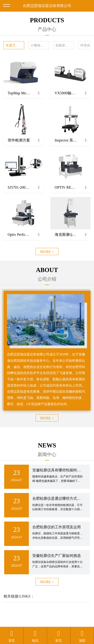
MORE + (47, 252)
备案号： (76, 609)
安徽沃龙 (56, 620)
